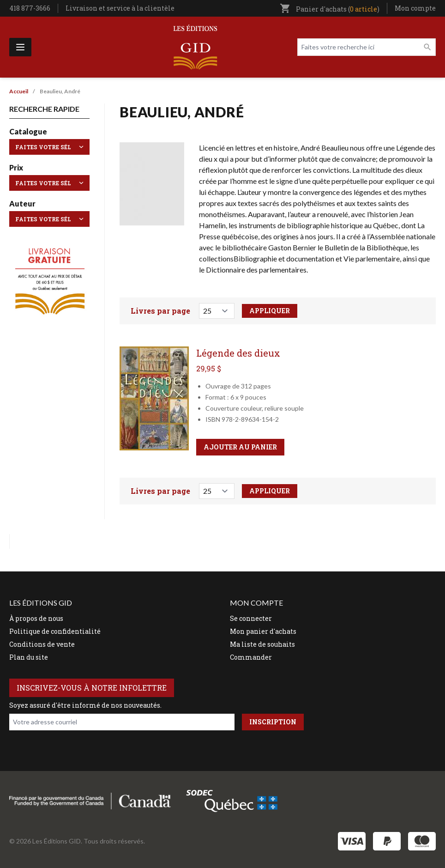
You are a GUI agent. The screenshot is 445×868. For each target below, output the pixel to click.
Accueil (19, 91)
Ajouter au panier (240, 447)
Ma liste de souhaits (262, 644)
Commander (251, 657)
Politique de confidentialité (55, 631)
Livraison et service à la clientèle (120, 8)
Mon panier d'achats (263, 631)
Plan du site (29, 657)
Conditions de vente (42, 644)
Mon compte (415, 8)
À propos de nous (36, 618)
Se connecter (251, 618)
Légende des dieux (238, 353)
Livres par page (160, 311)
